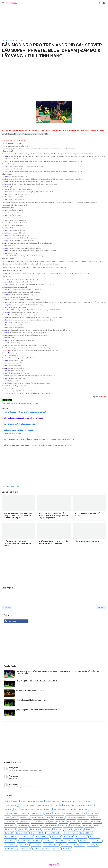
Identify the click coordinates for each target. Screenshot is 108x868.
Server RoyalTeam (34, 841)
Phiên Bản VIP (26, 821)
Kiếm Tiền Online (69, 805)
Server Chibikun (51, 825)
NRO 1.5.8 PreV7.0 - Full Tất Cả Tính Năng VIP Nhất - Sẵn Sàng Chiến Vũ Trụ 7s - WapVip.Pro (54, 516)
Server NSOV (56, 837)
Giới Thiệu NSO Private (27, 805)
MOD (16, 809)
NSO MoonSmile (68, 813)
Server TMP (24, 845)
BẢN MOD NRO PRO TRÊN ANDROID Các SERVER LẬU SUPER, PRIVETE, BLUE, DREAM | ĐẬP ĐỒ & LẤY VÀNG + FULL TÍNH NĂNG (59, 672)
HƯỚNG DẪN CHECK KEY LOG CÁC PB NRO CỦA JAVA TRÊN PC (54, 542)
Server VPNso (36, 845)
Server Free (87, 825)
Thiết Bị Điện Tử (93, 845)
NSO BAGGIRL (37, 813)
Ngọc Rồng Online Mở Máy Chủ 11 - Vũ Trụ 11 (89, 514)
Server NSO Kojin (86, 833)
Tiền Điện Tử (26, 849)
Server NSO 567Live (38, 833)
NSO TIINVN (80, 813)
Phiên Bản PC (93, 817)
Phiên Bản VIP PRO (41, 821)
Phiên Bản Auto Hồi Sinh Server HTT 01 (31, 700)
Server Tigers (97, 841)
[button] (3, 3)
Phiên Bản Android (37, 817)
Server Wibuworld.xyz (51, 845)
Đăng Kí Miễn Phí (68, 801)
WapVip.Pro (67, 849)
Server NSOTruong (42, 837)
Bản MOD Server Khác (36, 801)
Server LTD (79, 829)
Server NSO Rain (11, 837)
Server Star (73, 841)
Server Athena (96, 821)
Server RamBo (95, 837)
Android (8, 801)
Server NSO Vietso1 (26, 837)
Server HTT (23, 829)
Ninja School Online (11, 813)
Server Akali (60, 821)
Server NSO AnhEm (54, 833)
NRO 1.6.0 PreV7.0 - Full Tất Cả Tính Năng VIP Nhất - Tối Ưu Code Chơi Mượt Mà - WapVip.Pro (18, 516)
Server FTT (98, 825)
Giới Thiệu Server (44, 805)
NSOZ (7, 817)
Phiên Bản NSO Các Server (76, 817)
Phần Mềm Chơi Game (20, 817)
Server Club (64, 825)
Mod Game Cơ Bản (28, 809)
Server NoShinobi (22, 833)
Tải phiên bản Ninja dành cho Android (30, 691)
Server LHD (68, 829)
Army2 (16, 801)
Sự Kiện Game (79, 845)
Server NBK (9, 833)
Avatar (23, 801)
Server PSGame (81, 837)
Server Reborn (10, 841)
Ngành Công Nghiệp (44, 809)
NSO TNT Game (93, 813)
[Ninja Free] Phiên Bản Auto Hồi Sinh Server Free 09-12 (37, 681)
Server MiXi (90, 829)
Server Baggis (10, 825)
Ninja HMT (73, 809)
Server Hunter (35, 829)
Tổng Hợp (56, 849)
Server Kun (57, 829)
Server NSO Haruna (70, 833)
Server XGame (66, 845)
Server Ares (71, 821)
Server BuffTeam (37, 825)
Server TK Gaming (11, 845)
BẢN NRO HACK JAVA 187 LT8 (87, 541)
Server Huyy (46, 829)
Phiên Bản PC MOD (12, 821)
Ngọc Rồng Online (17, 40)
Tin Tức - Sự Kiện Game (42, 849)
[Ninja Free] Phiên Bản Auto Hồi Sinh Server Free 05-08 (37, 710)
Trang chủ (5, 40)
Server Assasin (83, 821)
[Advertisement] (54, 23)
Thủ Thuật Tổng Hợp (12, 849)
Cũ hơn (101, 608)
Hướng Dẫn (57, 805)
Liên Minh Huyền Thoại (86, 805)
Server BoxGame (23, 825)
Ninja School (83, 809)
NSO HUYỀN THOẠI (52, 813)
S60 (52, 821)
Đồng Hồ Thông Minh (84, 801)
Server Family (75, 825)
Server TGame (85, 841)
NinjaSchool (25, 813)
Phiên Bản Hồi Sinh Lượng (55, 817)
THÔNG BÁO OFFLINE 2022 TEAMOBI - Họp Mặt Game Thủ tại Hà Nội (17, 543)
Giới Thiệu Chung (11, 805)
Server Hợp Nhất (11, 829)
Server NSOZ (68, 837)
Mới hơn (8, 608)
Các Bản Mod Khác (53, 801)
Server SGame (61, 841)
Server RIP (21, 841)
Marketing (8, 809)
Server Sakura (48, 841)
